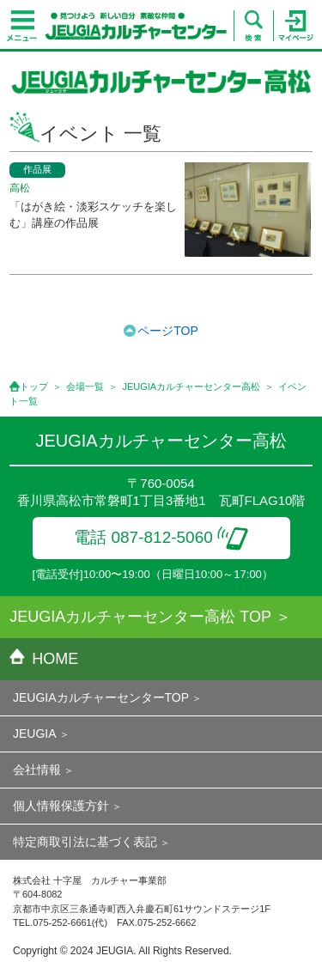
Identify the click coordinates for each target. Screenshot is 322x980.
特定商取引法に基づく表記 (85, 842)
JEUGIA (35, 733)
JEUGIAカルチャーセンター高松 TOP (140, 617)
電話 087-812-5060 (161, 537)
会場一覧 (85, 387)
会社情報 (37, 770)
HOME (44, 659)
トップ (34, 387)
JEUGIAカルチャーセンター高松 (191, 387)
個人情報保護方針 (61, 806)
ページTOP (168, 331)
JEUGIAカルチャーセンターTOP (101, 697)
